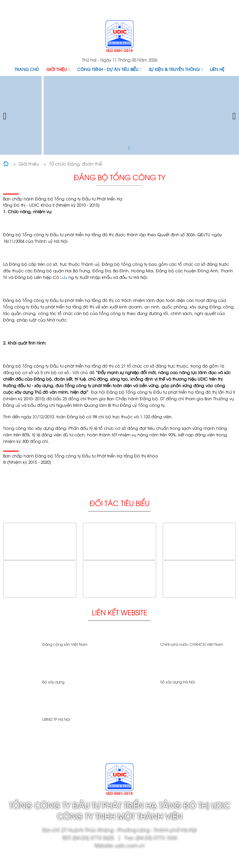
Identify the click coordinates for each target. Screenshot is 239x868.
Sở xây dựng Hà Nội (178, 682)
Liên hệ (217, 69)
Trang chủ (27, 69)
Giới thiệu (58, 69)
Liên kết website (119, 612)
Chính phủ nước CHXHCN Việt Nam (192, 644)
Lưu (64, 277)
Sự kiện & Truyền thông (176, 69)
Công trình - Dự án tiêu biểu (109, 69)
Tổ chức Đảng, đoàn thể (76, 164)
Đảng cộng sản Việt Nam (65, 644)
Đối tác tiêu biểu (120, 503)
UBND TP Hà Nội (56, 719)
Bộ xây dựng (53, 682)
